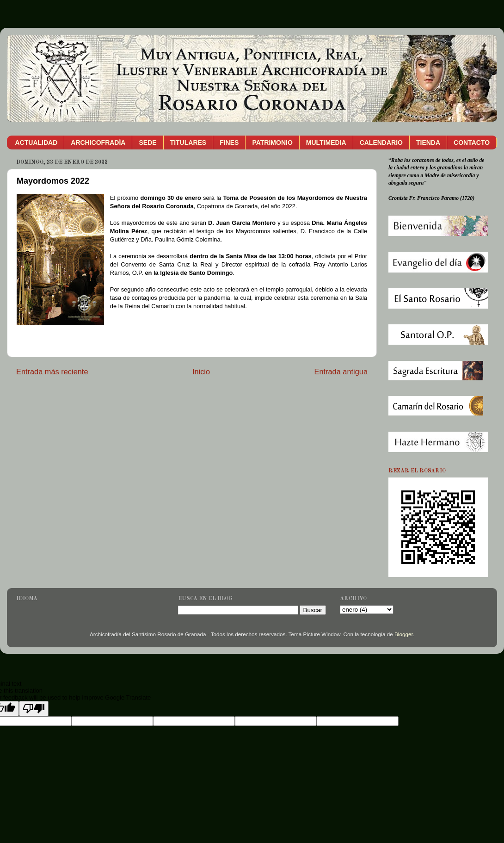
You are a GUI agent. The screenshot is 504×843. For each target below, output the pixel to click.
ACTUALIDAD (37, 143)
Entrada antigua (341, 372)
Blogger (404, 634)
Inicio (201, 372)
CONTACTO (472, 143)
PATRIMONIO (272, 143)
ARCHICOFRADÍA (98, 143)
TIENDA (428, 143)
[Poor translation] (34, 709)
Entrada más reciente (52, 372)
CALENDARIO (381, 143)
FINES (229, 143)
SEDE (148, 143)
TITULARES (188, 143)
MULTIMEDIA (326, 143)
